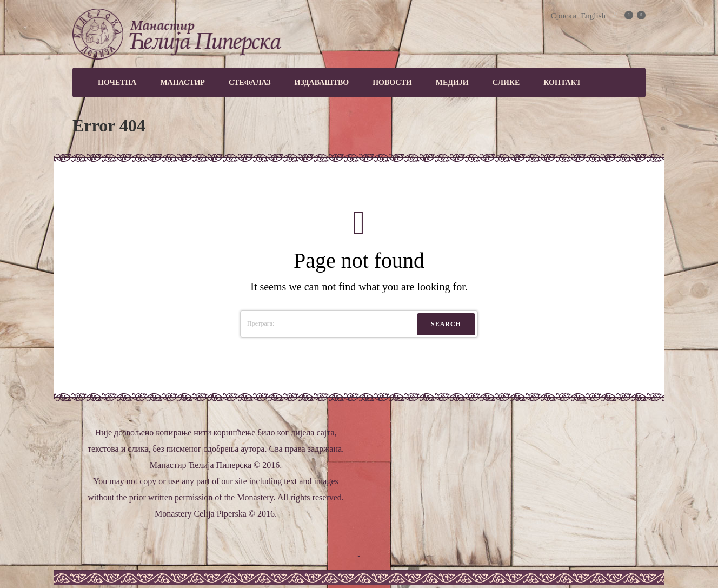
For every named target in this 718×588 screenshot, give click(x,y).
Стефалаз (250, 82)
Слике (506, 82)
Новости (392, 82)
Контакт (562, 82)
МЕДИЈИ (452, 82)
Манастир (182, 82)
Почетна (117, 82)
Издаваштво (322, 82)
